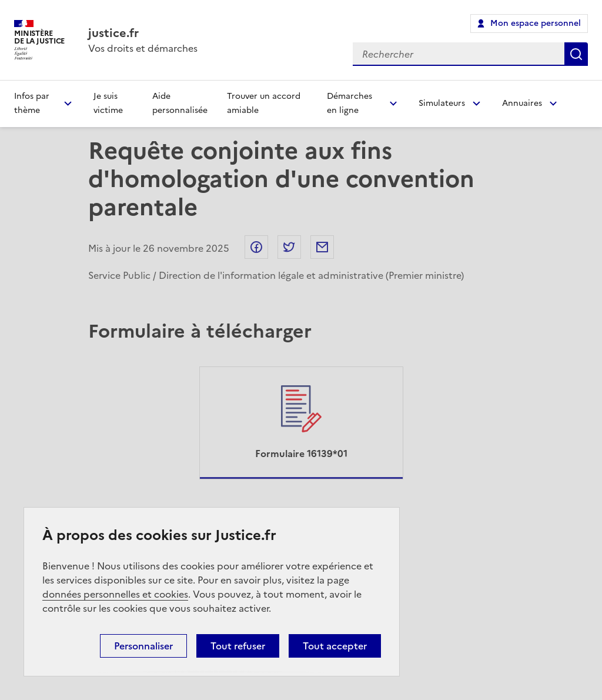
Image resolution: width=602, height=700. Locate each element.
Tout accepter (335, 646)
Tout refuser (238, 646)
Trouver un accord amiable (264, 103)
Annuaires (522, 103)
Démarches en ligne (350, 103)
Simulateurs (442, 103)
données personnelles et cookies (115, 594)
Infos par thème (32, 103)
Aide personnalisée (180, 103)
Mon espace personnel (536, 23)
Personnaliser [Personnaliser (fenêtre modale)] (143, 646)
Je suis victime (108, 103)
